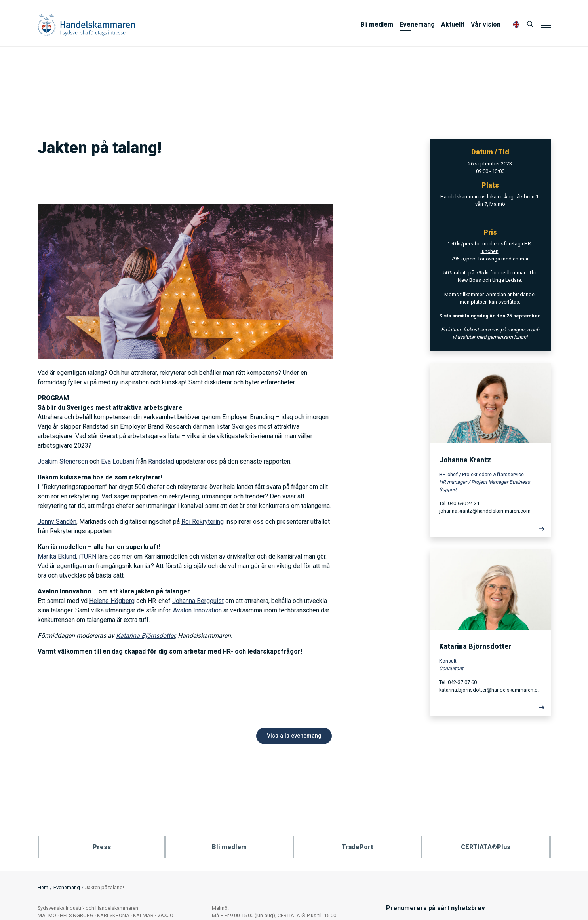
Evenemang (417, 24)
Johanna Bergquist (198, 601)
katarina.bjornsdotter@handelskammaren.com (490, 690)
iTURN (88, 556)
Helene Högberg (112, 601)
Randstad (161, 461)
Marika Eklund (57, 556)
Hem (43, 887)
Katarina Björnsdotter (146, 636)
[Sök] (530, 25)
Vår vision (486, 24)
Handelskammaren (86, 25)
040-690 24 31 (464, 503)
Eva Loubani (118, 461)
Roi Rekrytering (203, 522)
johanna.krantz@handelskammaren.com (485, 511)
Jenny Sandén (57, 522)
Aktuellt (453, 24)
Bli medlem (377, 24)
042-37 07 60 (462, 682)
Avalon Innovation (197, 610)
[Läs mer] (490, 531)
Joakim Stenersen (63, 461)
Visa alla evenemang (294, 736)
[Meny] (546, 25)
